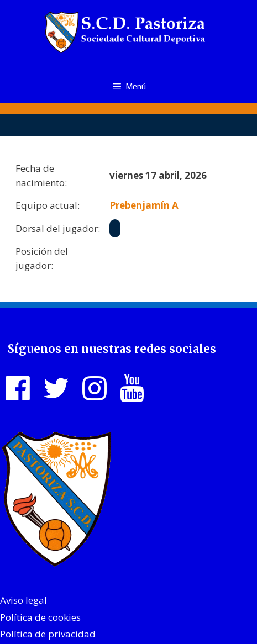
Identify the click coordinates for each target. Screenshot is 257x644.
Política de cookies (40, 617)
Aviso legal (23, 600)
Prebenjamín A (144, 205)
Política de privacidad (48, 634)
